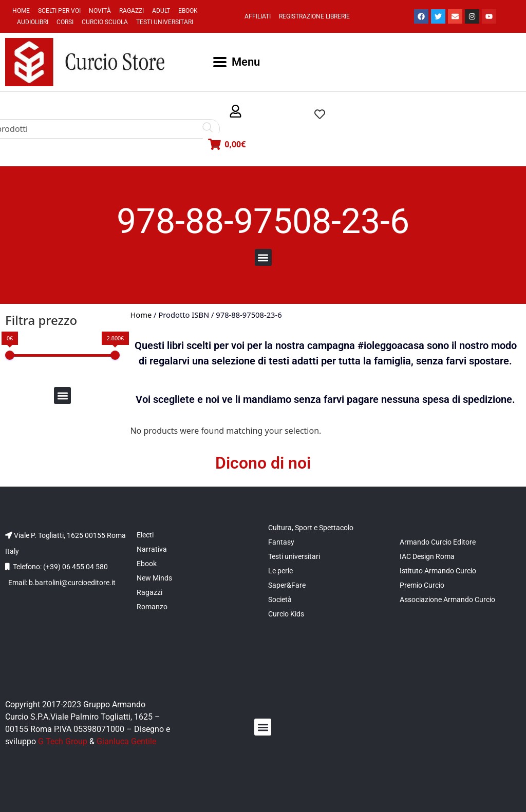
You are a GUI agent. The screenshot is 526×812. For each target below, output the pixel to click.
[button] (236, 112)
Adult (161, 11)
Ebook (188, 11)
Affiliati (258, 16)
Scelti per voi (59, 11)
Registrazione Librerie (314, 16)
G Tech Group (63, 741)
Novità (100, 11)
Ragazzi (131, 11)
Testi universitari (165, 22)
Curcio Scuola (105, 22)
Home (21, 11)
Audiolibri (33, 22)
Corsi (65, 22)
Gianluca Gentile (126, 741)
